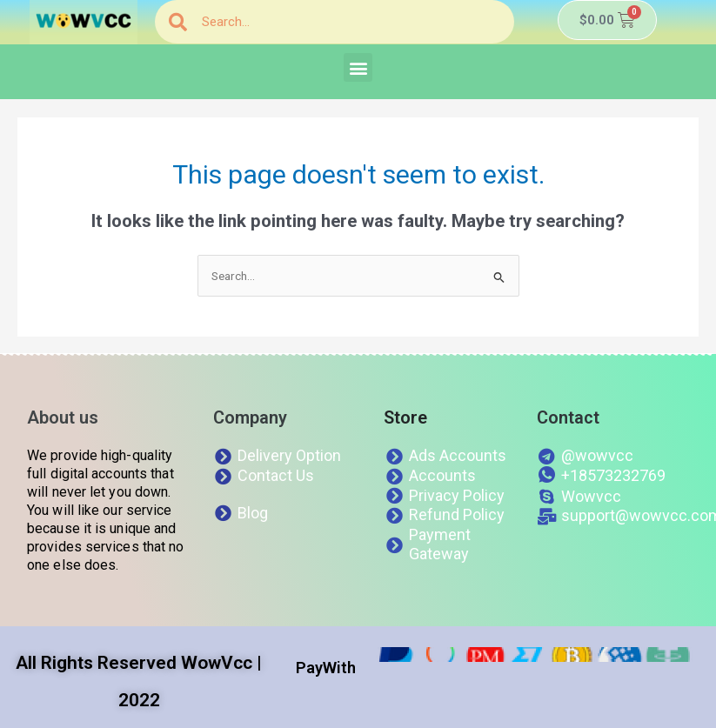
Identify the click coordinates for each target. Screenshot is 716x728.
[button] (358, 67)
